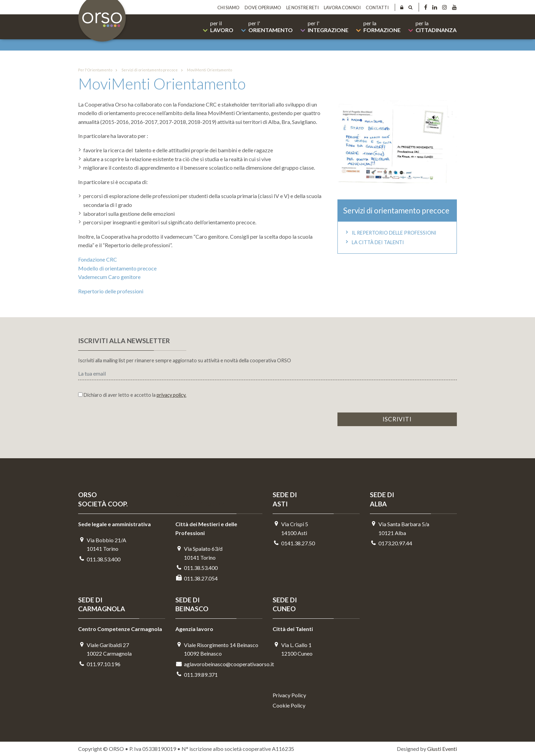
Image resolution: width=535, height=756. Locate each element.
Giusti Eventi (442, 749)
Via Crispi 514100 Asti (290, 528)
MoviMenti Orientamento (205, 70)
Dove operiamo (263, 8)
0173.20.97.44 (391, 543)
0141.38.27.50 (294, 543)
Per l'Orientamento (95, 70)
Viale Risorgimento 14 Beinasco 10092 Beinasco (217, 649)
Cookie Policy (289, 705)
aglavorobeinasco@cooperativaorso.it (219, 664)
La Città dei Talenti (374, 242)
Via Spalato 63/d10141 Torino (199, 553)
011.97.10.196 (99, 664)
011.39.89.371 (197, 675)
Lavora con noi (342, 8)
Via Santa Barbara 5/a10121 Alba (400, 528)
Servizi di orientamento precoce (145, 70)
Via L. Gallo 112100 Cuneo (293, 649)
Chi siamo (228, 8)
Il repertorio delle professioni (390, 233)
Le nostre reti (302, 8)
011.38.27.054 (197, 578)
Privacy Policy (289, 695)
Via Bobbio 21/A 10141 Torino (102, 544)
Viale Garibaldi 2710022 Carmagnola (105, 649)
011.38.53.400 (99, 559)
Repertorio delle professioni (111, 291)
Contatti (377, 8)
